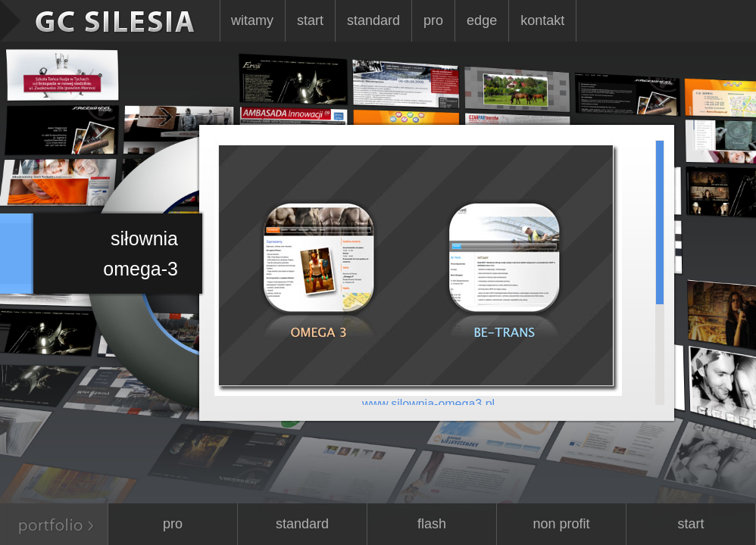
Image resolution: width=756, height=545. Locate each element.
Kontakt (542, 20)
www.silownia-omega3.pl (428, 404)
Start (310, 20)
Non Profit (561, 524)
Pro (433, 20)
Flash (432, 524)
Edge (482, 20)
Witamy (252, 20)
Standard (373, 20)
